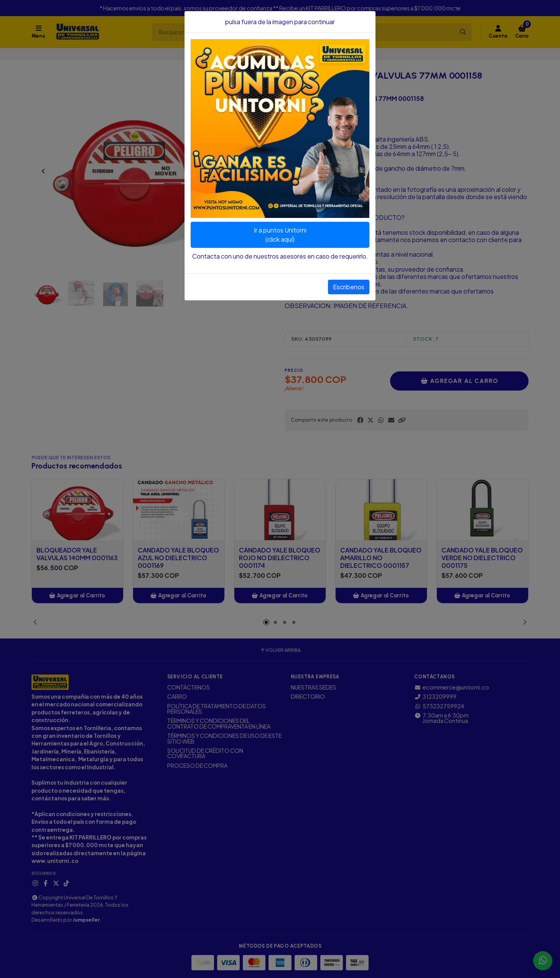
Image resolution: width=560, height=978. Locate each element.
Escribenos (349, 287)
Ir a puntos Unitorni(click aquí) (280, 235)
